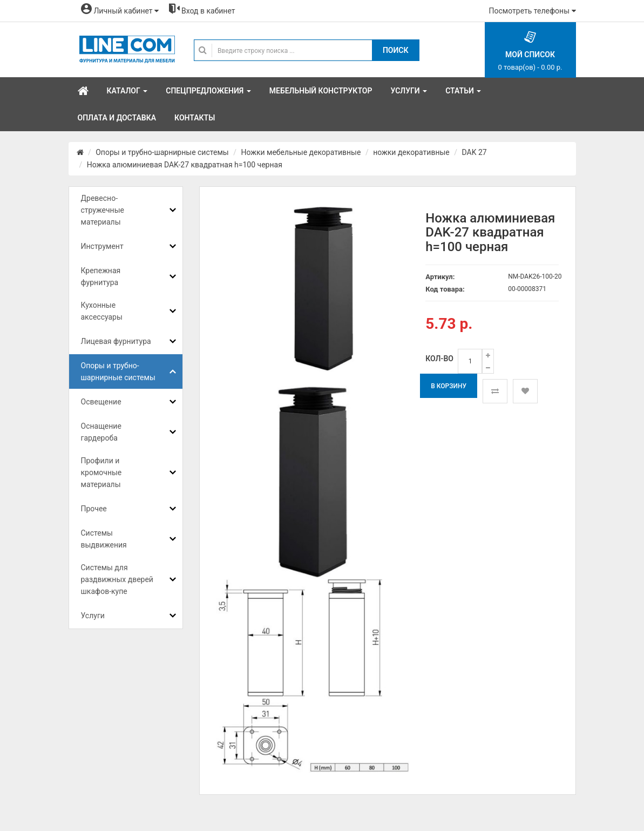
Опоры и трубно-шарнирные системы (162, 152)
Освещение (101, 402)
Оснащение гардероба (101, 432)
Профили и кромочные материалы (101, 472)
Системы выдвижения (104, 539)
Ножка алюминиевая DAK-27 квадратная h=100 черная (185, 165)
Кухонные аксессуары (102, 311)
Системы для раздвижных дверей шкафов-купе (117, 579)
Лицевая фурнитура (116, 341)
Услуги (93, 616)
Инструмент (102, 246)
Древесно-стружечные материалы (103, 210)
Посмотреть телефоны (533, 11)
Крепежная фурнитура (101, 276)
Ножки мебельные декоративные (301, 152)
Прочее (94, 509)
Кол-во (439, 359)
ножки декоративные (411, 152)
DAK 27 (474, 152)
